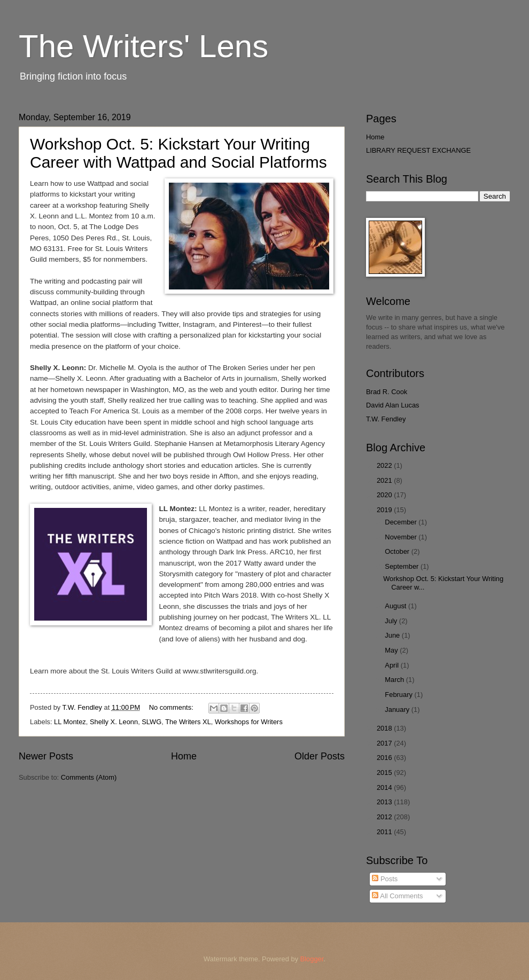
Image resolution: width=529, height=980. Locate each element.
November (402, 537)
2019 (385, 510)
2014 (385, 787)
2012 (385, 817)
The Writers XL (188, 722)
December (402, 522)
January (398, 709)
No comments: (172, 707)
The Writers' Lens (143, 46)
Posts (385, 879)
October (398, 551)
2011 (385, 832)
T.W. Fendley (386, 419)
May (392, 650)
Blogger (312, 959)
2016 (385, 758)
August (396, 606)
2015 (385, 773)
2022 (385, 465)
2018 (385, 728)
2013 (385, 802)
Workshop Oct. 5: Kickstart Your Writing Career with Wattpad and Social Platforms (178, 153)
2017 (385, 743)
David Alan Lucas (393, 405)
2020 (385, 495)
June (393, 635)
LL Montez (70, 722)
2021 (385, 480)
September (403, 566)
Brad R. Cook (387, 392)
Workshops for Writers (249, 722)
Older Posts (320, 756)
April (392, 665)
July (392, 621)
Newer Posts (46, 756)
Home (184, 756)
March (395, 680)
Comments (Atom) (89, 777)
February (399, 695)
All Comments (397, 896)
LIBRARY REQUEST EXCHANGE (418, 150)
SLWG (151, 722)
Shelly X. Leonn (114, 722)
